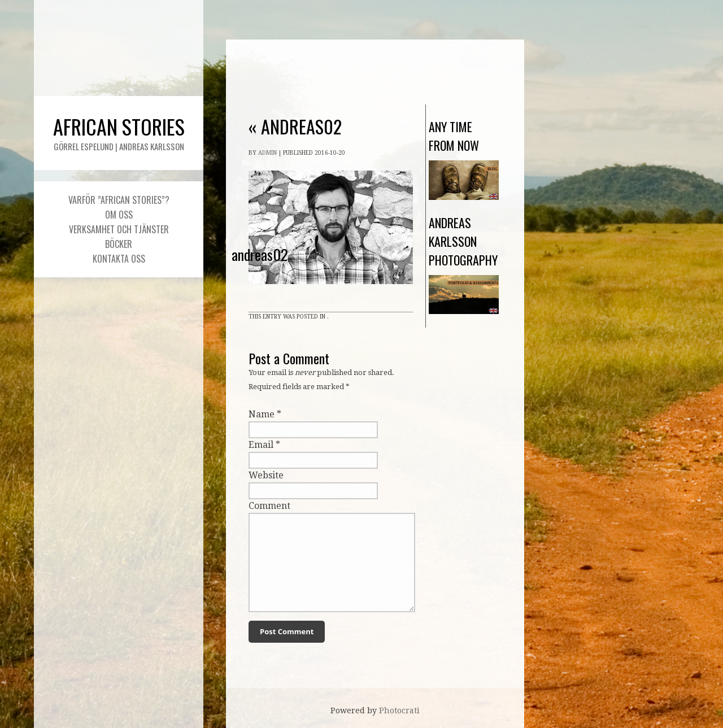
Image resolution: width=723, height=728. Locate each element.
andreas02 (295, 126)
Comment (269, 506)
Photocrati (399, 710)
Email (261, 445)
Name (262, 414)
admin (267, 153)
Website (266, 475)
